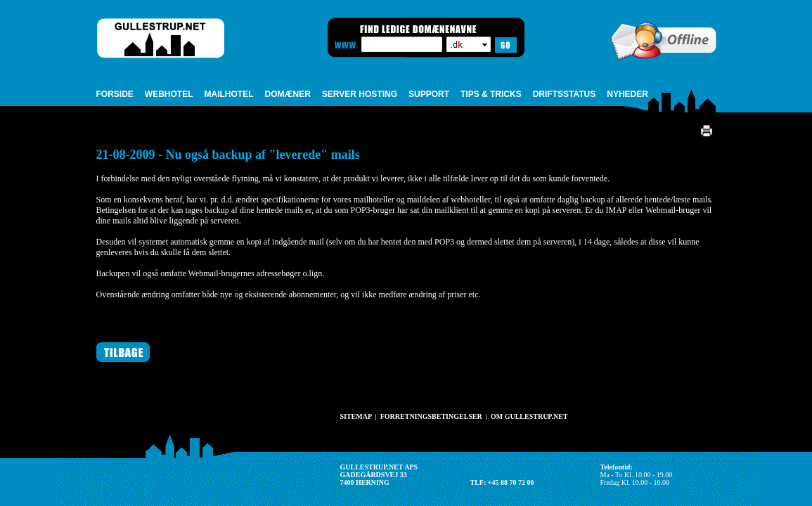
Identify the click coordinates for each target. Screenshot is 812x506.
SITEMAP (356, 416)
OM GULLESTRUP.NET (529, 416)
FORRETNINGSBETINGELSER (431, 416)
